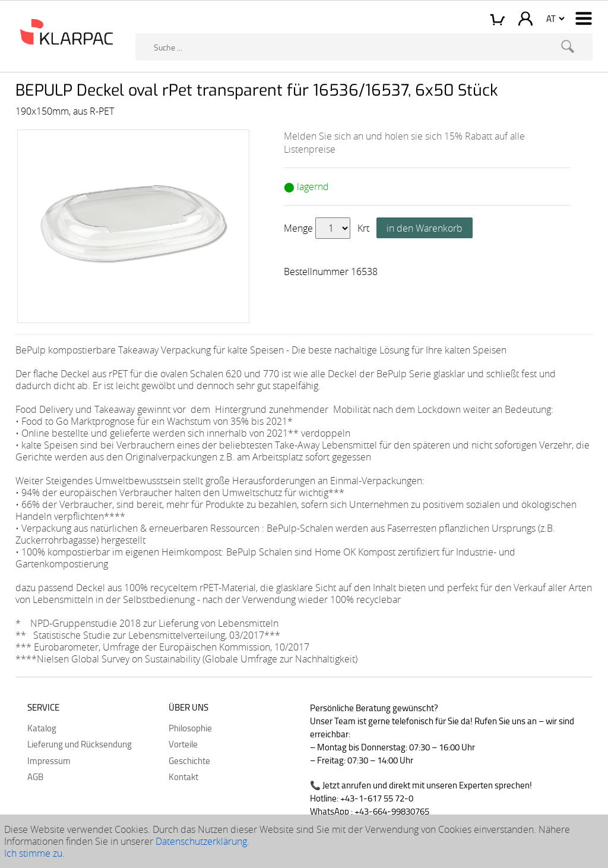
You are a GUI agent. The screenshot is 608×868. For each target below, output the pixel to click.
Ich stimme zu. (34, 853)
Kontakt (183, 777)
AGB (35, 777)
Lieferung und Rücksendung (80, 744)
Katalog (42, 728)
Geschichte (189, 760)
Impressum (49, 760)
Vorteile (183, 744)
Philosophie (190, 728)
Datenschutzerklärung (201, 841)
